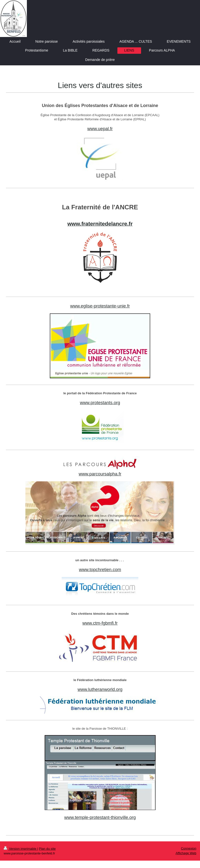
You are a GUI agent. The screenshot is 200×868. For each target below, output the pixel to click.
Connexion (189, 848)
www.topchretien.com (100, 570)
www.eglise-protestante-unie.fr (100, 306)
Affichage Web (186, 853)
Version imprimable (20, 849)
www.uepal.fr (100, 129)
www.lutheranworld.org (100, 689)
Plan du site (47, 849)
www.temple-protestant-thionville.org (100, 817)
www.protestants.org (100, 403)
